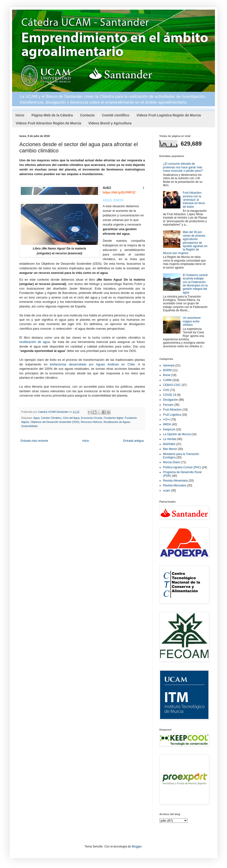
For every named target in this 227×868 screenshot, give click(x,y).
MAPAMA (169, 444)
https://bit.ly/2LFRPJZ (119, 192)
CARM (167, 380)
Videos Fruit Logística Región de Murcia (169, 115)
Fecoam (168, 405)
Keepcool (169, 429)
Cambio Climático (51, 418)
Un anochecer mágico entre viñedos (192, 321)
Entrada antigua (133, 441)
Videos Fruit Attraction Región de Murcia (48, 123)
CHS (166, 390)
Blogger (137, 847)
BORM (167, 370)
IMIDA (167, 424)
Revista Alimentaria (175, 481)
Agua (36, 418)
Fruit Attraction (172, 410)
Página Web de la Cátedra (52, 115)
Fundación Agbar (114, 418)
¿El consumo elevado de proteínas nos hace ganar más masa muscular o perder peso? (183, 167)
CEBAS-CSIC (172, 385)
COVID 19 (170, 395)
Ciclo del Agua (71, 418)
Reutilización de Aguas (117, 422)
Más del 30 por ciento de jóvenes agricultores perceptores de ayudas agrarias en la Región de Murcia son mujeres (185, 242)
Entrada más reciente (34, 441)
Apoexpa (169, 365)
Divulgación (170, 400)
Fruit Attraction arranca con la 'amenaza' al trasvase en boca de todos (194, 200)
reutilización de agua (35, 342)
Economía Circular (92, 418)
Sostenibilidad (29, 426)
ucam (167, 491)
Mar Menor (170, 449)
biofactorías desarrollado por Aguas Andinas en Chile (92, 364)
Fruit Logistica (172, 415)
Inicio (20, 115)
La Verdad (170, 439)
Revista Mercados (175, 485)
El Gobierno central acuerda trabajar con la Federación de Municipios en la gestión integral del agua (195, 284)
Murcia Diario (172, 462)
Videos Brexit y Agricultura (110, 123)
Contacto (87, 115)
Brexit (167, 375)
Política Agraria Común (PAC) (182, 467)
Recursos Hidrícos (92, 422)
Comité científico (116, 115)
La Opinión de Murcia (177, 434)
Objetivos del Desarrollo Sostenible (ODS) (55, 422)
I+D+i (167, 420)
